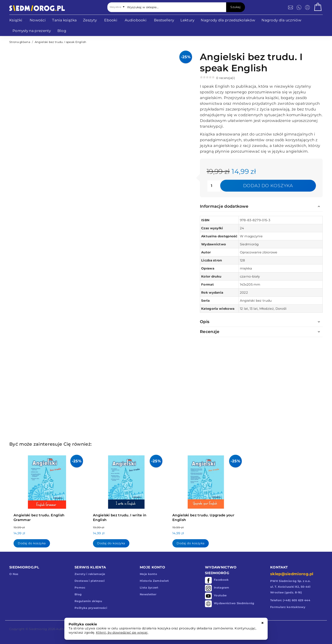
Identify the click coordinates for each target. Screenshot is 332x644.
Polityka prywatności (91, 608)
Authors (62, 629)
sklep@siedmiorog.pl (292, 574)
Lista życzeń (149, 587)
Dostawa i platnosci (90, 581)
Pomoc (80, 587)
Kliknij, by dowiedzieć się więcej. (122, 632)
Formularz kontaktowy (288, 607)
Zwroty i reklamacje (90, 574)
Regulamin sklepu (88, 601)
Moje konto (148, 574)
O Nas (14, 574)
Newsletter (148, 594)
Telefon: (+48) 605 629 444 (290, 600)
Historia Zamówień (154, 581)
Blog (78, 594)
